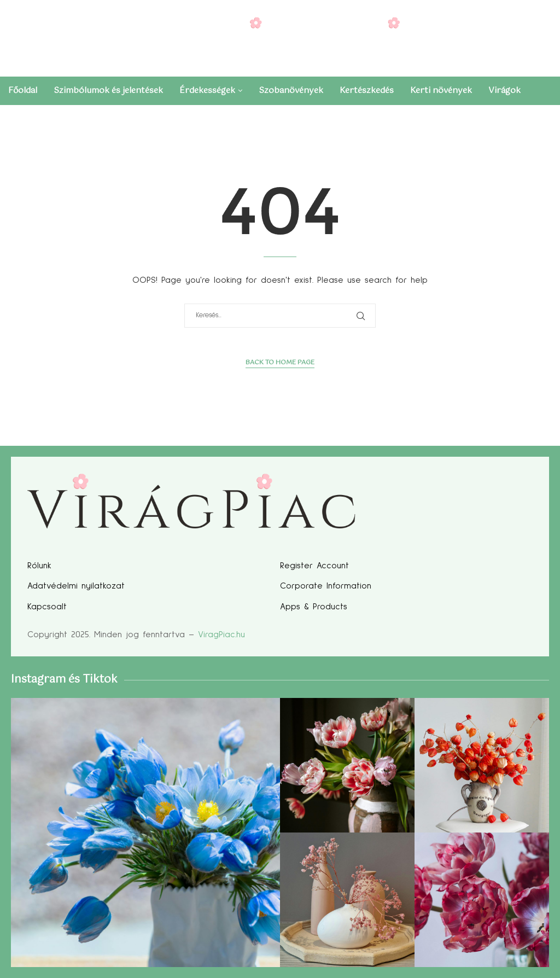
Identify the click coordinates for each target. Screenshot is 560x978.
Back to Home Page (280, 363)
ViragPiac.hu (221, 634)
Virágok (504, 91)
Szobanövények (291, 91)
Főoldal (23, 91)
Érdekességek (207, 91)
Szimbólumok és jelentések (108, 91)
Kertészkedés (367, 91)
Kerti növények (441, 91)
